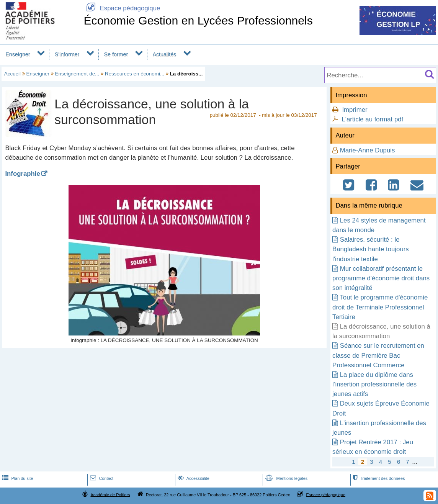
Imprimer (355, 110)
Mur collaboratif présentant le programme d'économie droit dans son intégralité (381, 278)
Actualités (164, 54)
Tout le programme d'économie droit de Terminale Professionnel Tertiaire (380, 307)
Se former (116, 54)
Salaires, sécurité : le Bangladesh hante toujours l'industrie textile (371, 249)
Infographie (22, 174)
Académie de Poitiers (110, 494)
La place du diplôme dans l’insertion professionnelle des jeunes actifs (374, 384)
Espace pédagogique (122, 8)
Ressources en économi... (135, 74)
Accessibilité (193, 478)
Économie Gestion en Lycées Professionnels (198, 20)
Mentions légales (286, 478)
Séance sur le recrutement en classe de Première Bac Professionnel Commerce (378, 355)
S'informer (67, 54)
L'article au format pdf (372, 119)
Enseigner (18, 54)
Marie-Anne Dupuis (368, 150)
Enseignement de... (77, 74)
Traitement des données (378, 478)
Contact (101, 478)
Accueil (12, 74)
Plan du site (17, 478)
